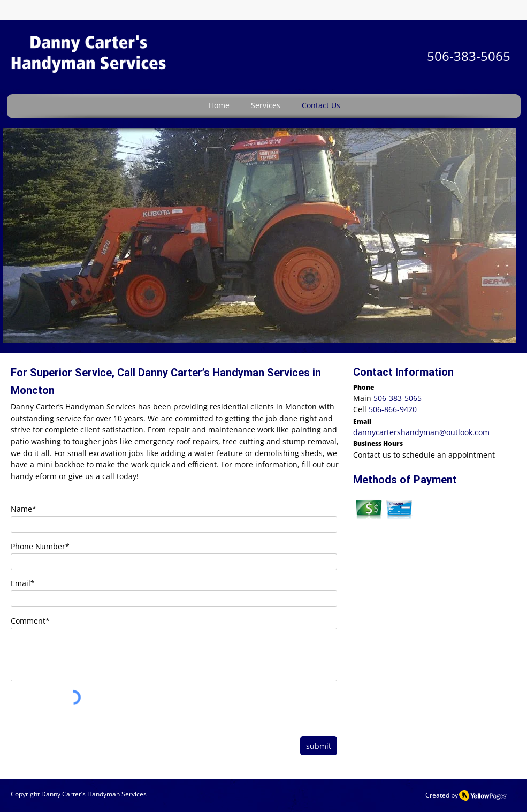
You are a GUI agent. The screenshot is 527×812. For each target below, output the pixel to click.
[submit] (319, 746)
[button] (259, 236)
